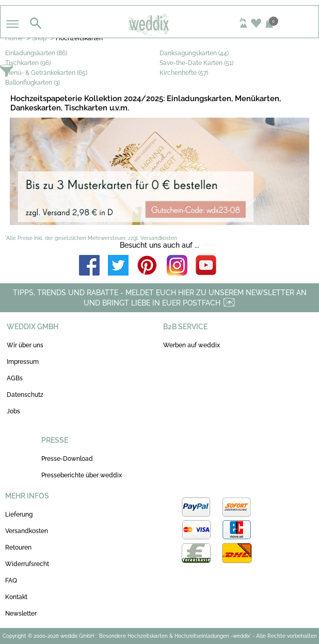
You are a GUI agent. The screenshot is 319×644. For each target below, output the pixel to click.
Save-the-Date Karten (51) (196, 63)
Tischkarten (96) (28, 63)
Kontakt (16, 597)
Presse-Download (67, 459)
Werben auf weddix (192, 345)
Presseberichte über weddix (82, 475)
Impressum (23, 362)
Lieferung (19, 514)
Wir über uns (25, 345)
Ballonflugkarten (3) (33, 83)
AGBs (15, 378)
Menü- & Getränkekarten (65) (46, 73)
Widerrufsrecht (27, 564)
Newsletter (21, 614)
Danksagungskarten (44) (194, 53)
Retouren (18, 548)
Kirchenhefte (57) (184, 73)
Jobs (13, 411)
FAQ (11, 581)
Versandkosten (27, 531)
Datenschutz (25, 395)
